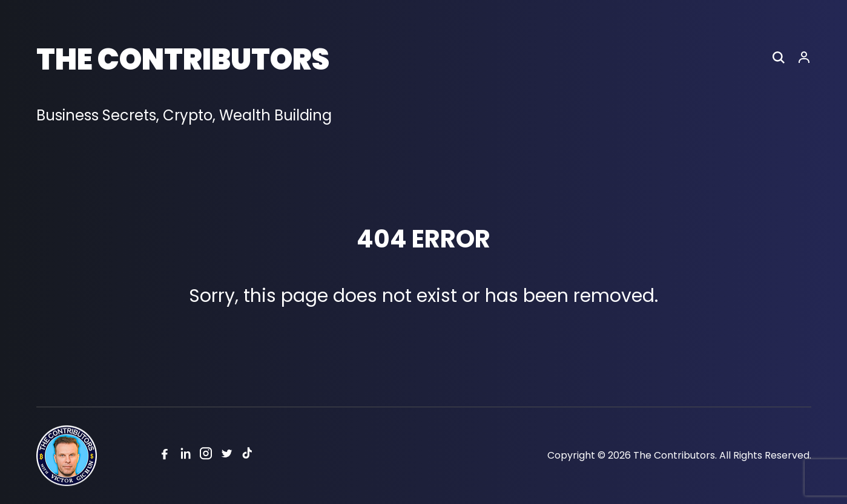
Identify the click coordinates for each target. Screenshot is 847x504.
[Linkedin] (185, 456)
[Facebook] (165, 456)
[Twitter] (226, 456)
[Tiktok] (247, 456)
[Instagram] (206, 456)
